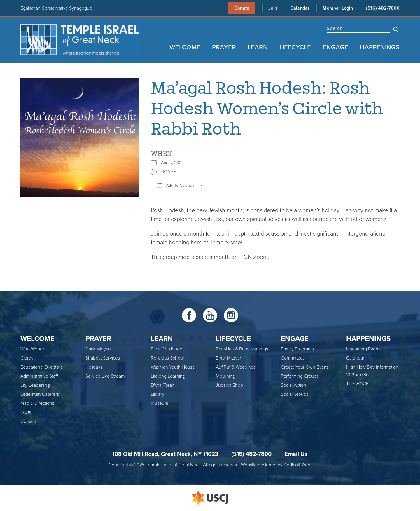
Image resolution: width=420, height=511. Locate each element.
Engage (335, 47)
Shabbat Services (103, 358)
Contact (28, 421)
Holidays (94, 367)
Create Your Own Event (304, 367)
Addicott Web (297, 465)
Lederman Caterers (40, 394)
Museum (160, 403)
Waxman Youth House (173, 367)
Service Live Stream (105, 376)
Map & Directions (37, 403)
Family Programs (297, 349)
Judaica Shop (229, 385)
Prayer (224, 47)
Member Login (338, 8)
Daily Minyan (98, 349)
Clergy (27, 358)
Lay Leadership (36, 385)
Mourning (225, 376)
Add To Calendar (176, 185)
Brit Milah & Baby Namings (242, 349)
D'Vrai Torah (163, 385)
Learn (258, 47)
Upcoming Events (364, 349)
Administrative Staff (39, 376)
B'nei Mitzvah (229, 358)
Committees (293, 358)
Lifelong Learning (168, 376)
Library (157, 394)
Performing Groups (300, 376)
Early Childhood (167, 349)
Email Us (296, 454)
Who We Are (33, 349)
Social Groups (295, 394)
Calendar (300, 8)
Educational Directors (41, 367)
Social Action (294, 385)
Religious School (167, 358)
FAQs (26, 412)
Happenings (380, 47)
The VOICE (357, 384)
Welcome (185, 47)
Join (273, 8)
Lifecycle (295, 47)
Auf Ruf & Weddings (236, 367)
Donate (242, 8)
